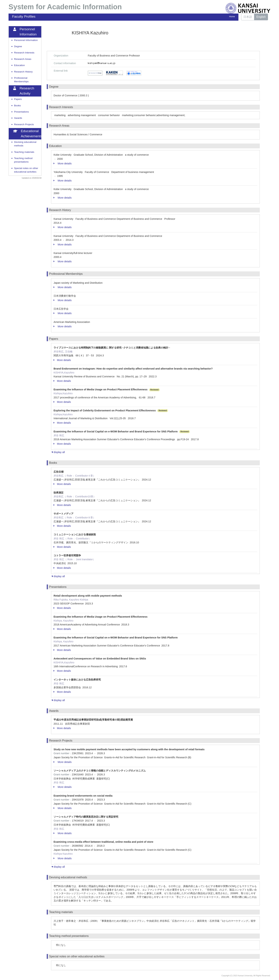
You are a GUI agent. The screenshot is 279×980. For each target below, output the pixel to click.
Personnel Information (26, 40)
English (261, 17)
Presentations (21, 112)
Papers (18, 99)
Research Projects (24, 124)
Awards (18, 118)
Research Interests (24, 53)
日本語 (248, 17)
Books (17, 106)
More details (63, 163)
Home (232, 17)
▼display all (58, 452)
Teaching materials (24, 152)
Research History (23, 72)
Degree (18, 46)
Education (19, 65)
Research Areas (23, 59)
